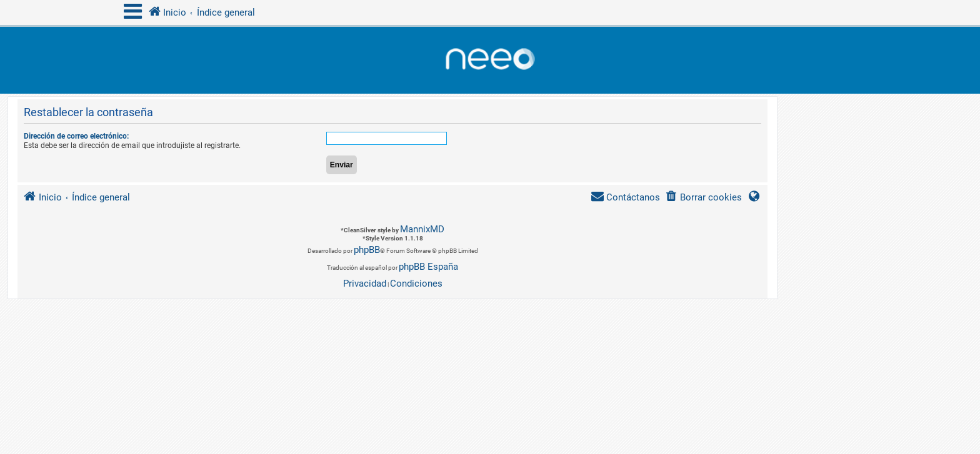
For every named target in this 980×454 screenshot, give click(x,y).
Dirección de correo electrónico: (76, 136)
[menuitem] (703, 198)
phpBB (367, 250)
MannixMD (422, 229)
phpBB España (428, 267)
